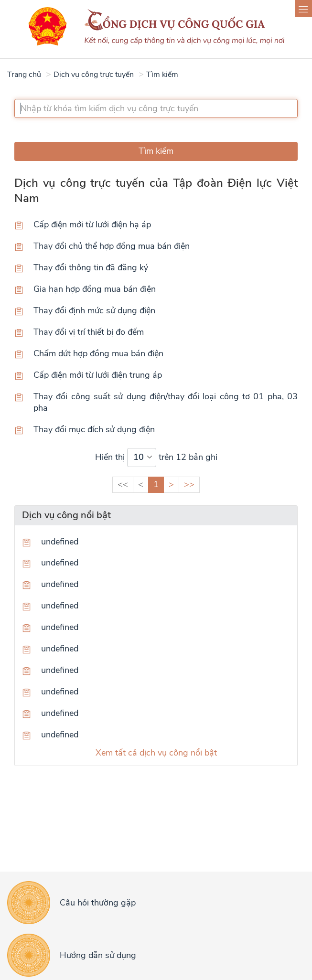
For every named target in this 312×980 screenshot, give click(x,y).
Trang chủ (24, 75)
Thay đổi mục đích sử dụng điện (94, 429)
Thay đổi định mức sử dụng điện (94, 310)
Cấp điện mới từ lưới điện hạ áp (92, 224)
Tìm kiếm (162, 75)
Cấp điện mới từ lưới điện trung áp (98, 375)
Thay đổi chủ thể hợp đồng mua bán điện (112, 246)
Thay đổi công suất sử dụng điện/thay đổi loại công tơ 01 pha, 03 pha (166, 402)
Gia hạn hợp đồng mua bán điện (95, 289)
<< (123, 484)
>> (189, 484)
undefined (60, 542)
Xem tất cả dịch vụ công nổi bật (156, 753)
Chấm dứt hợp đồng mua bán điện (98, 353)
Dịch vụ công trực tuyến (94, 75)
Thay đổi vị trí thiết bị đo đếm (89, 332)
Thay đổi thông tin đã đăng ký (91, 267)
